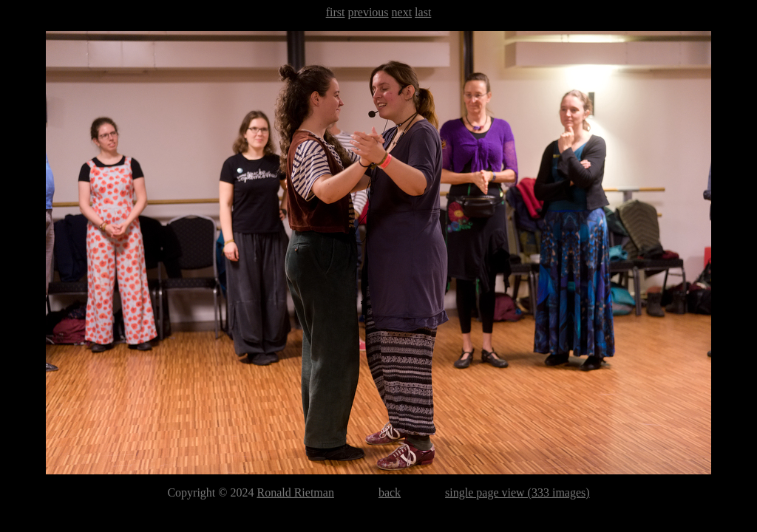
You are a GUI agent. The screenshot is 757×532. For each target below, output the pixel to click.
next (402, 12)
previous (368, 12)
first (336, 12)
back (390, 492)
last (423, 12)
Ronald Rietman (295, 492)
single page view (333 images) (517, 492)
